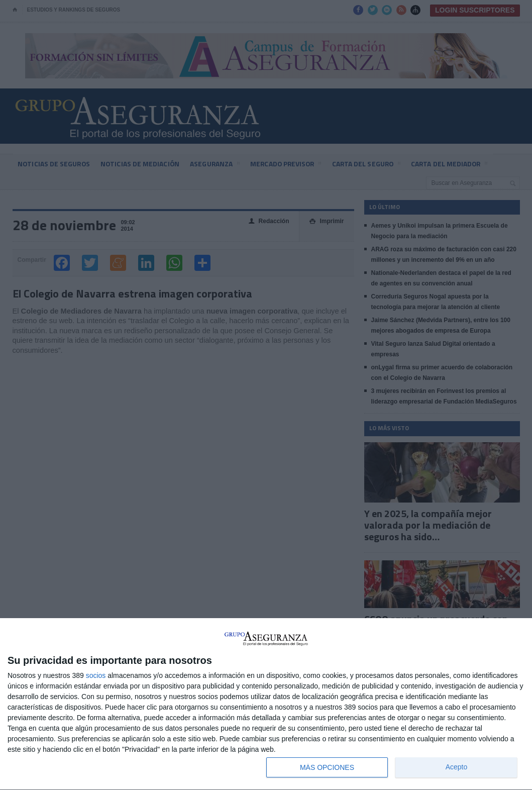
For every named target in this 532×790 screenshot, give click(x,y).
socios (96, 675)
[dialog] (266, 704)
